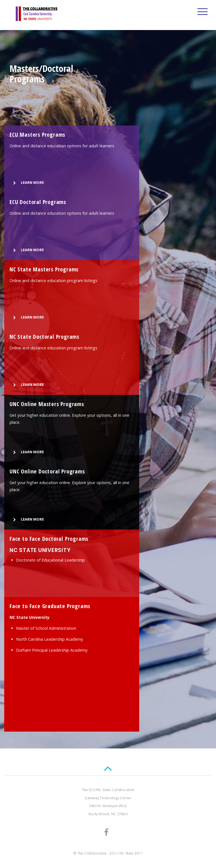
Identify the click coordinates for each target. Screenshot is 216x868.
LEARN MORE (27, 183)
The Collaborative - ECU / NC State (105, 853)
